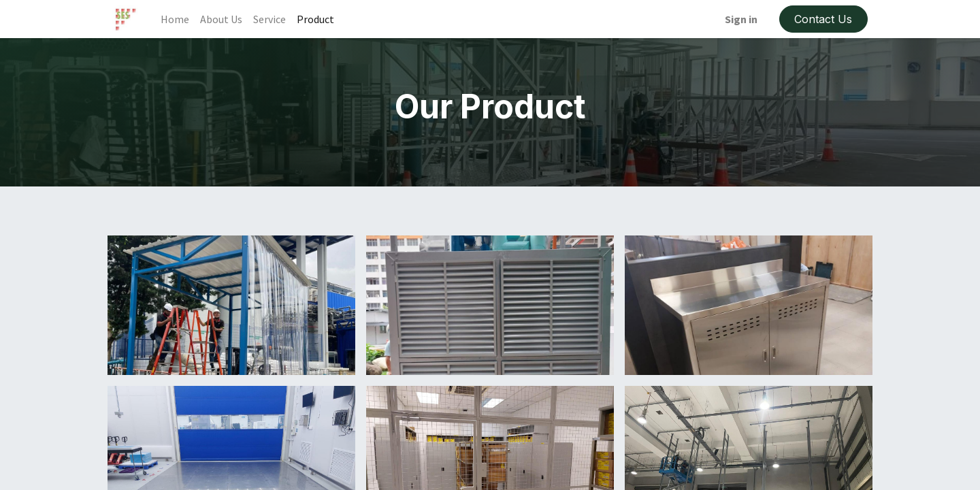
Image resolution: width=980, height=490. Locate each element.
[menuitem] (175, 19)
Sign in (741, 19)
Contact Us (823, 19)
